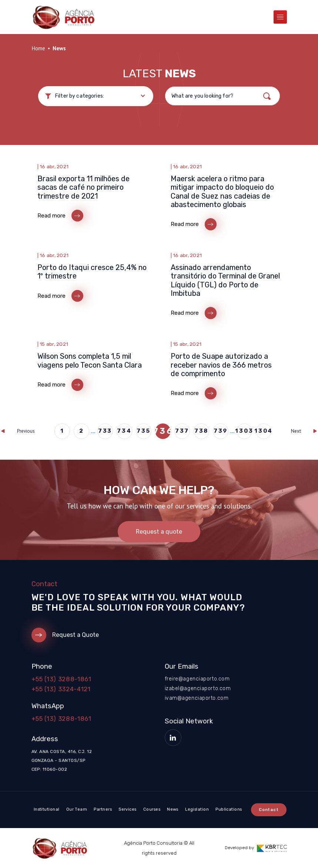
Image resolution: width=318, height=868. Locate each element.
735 (144, 431)
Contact (269, 810)
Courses (152, 809)
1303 (244, 431)
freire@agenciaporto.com (197, 679)
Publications (229, 809)
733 (105, 431)
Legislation (197, 809)
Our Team (77, 809)
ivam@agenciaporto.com (197, 698)
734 (124, 431)
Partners (103, 809)
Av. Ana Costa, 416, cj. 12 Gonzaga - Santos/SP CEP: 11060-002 (62, 760)
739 (221, 431)
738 (201, 431)
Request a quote (159, 532)
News (173, 809)
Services (128, 809)
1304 (264, 431)
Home (38, 48)
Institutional (47, 809)
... (93, 431)
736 (163, 431)
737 (182, 431)
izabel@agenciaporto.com (198, 688)
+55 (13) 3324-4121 (61, 689)
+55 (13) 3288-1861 (61, 679)
